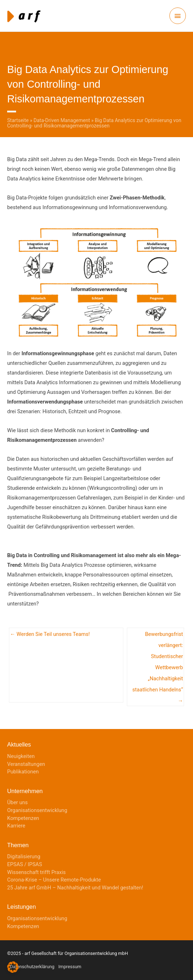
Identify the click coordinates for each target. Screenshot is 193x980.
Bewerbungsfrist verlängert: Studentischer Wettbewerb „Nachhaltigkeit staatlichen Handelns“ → (158, 636)
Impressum (70, 967)
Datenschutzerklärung (32, 967)
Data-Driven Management (62, 120)
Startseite (18, 120)
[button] (13, 967)
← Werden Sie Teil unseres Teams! (50, 634)
